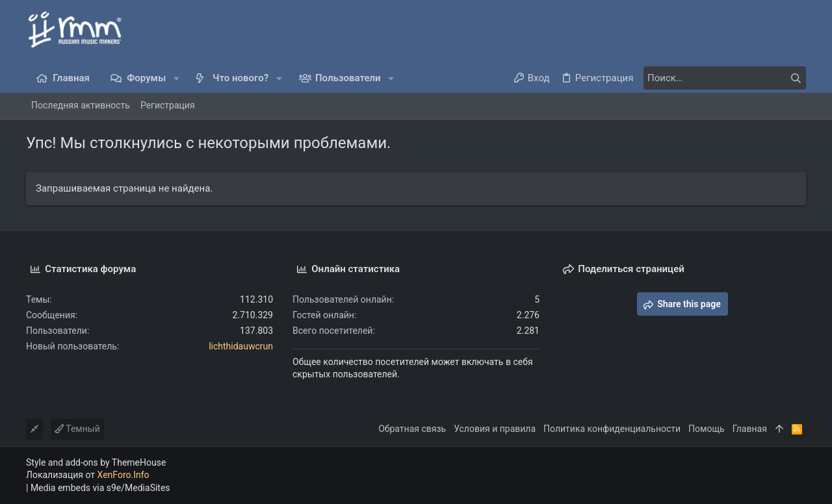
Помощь (707, 429)
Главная (750, 429)
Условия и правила (495, 429)
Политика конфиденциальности (612, 429)
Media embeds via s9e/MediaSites (100, 488)
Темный (77, 429)
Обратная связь (412, 429)
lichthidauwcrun (241, 346)
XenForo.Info (123, 475)
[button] (176, 78)
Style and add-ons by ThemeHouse (96, 462)
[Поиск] (725, 78)
